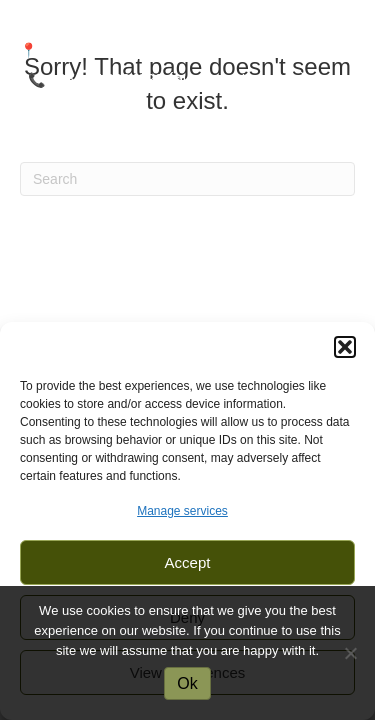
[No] (350, 653)
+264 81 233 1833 (106, 80)
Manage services (182, 511)
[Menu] (188, 149)
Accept (188, 562)
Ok (187, 683)
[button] (345, 347)
